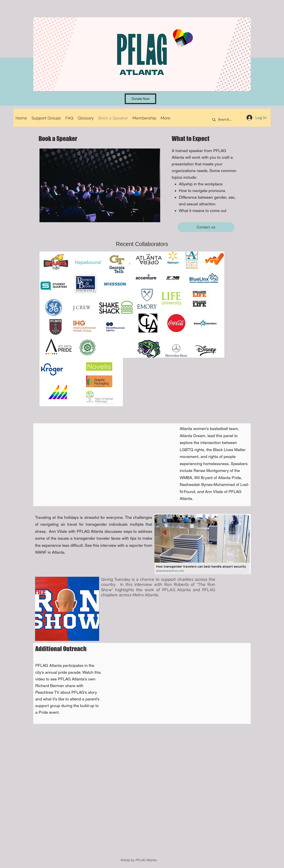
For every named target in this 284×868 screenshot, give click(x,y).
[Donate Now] (140, 99)
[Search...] (231, 120)
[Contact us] (206, 227)
